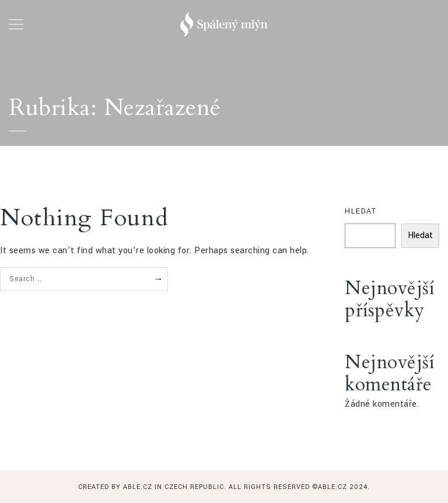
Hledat (360, 211)
